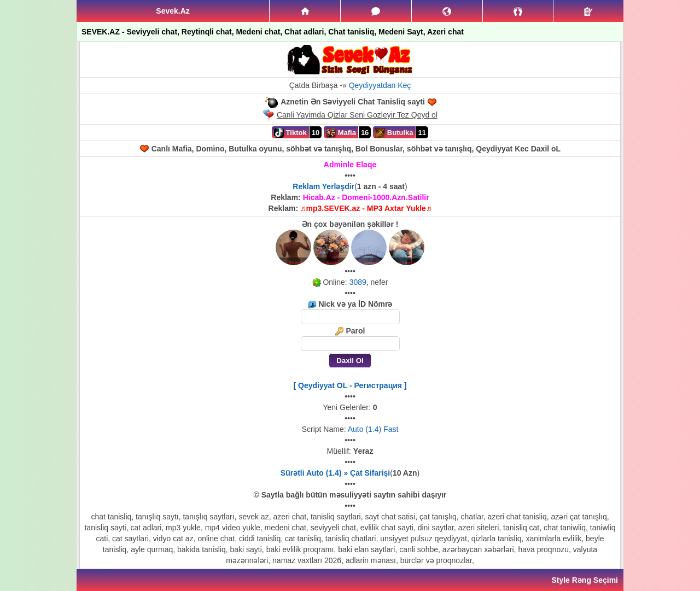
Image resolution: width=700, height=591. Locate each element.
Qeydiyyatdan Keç (380, 85)
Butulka (394, 133)
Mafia (341, 133)
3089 (358, 282)
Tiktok (290, 133)
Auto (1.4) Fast (373, 429)
